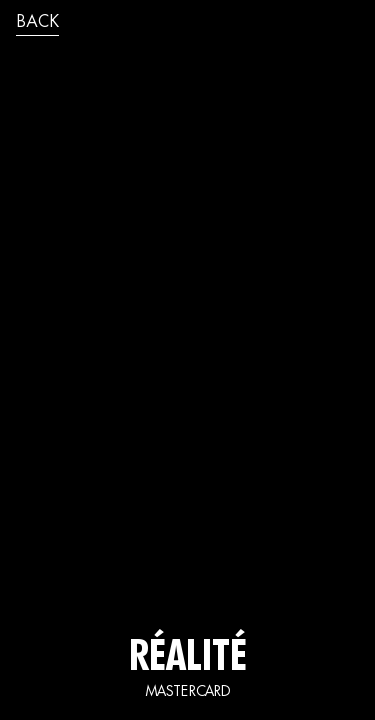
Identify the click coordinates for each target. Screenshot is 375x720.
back (37, 23)
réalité (188, 660)
